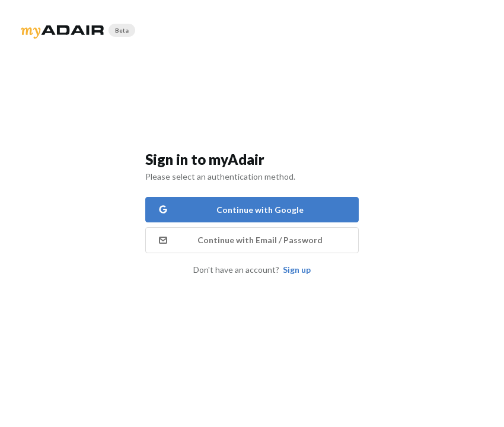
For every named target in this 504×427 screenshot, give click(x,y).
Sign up (297, 270)
